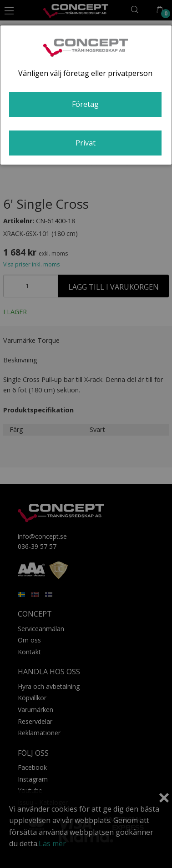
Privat (86, 143)
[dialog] (86, 95)
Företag (85, 104)
